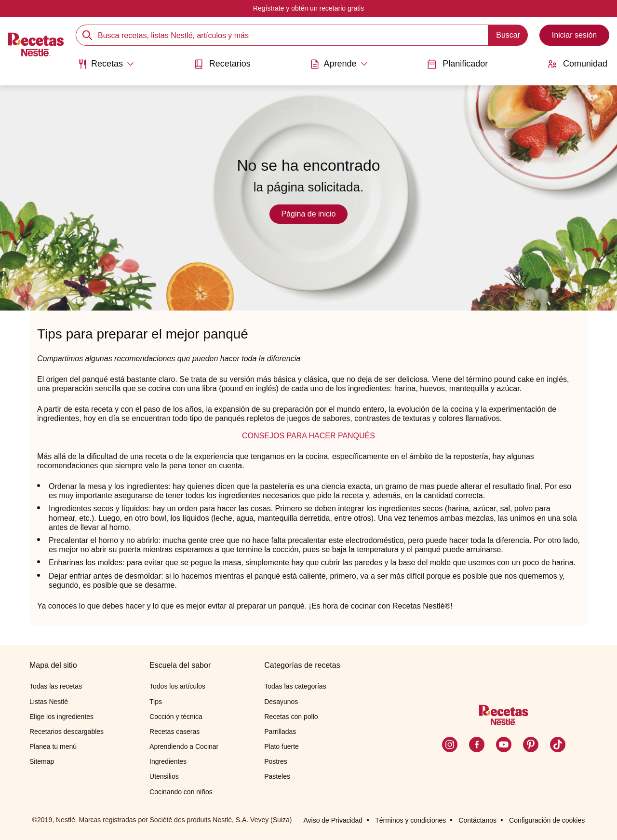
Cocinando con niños (181, 792)
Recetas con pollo (291, 717)
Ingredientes (168, 761)
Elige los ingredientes (61, 717)
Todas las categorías (295, 686)
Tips (156, 702)
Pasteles (277, 776)
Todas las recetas (56, 686)
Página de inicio (309, 214)
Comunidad (577, 64)
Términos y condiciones (410, 820)
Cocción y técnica (176, 717)
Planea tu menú (53, 746)
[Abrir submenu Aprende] (339, 64)
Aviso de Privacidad (333, 820)
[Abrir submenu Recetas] (106, 64)
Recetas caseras (174, 732)
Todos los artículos (177, 686)
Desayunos (281, 702)
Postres (275, 761)
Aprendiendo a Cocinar (184, 746)
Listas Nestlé (49, 702)
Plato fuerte (282, 746)
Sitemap (42, 761)
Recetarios (222, 64)
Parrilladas (280, 732)
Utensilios (164, 776)
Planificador (457, 64)
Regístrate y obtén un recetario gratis (308, 8)
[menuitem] (106, 68)
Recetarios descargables (67, 732)
